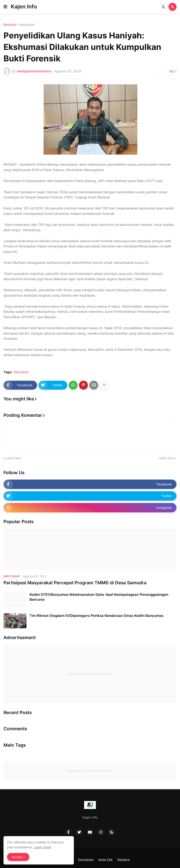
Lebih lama (166, 458)
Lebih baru (14, 458)
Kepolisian (27, 25)
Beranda (10, 25)
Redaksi (124, 860)
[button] (5, 7)
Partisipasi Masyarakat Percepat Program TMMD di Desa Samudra (75, 583)
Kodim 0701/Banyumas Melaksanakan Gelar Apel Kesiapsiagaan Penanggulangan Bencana (99, 597)
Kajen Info (24, 7)
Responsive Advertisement (90, 674)
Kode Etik (106, 860)
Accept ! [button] (18, 857)
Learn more (42, 847)
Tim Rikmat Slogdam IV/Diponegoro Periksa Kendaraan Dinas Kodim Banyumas (96, 616)
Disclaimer (86, 860)
